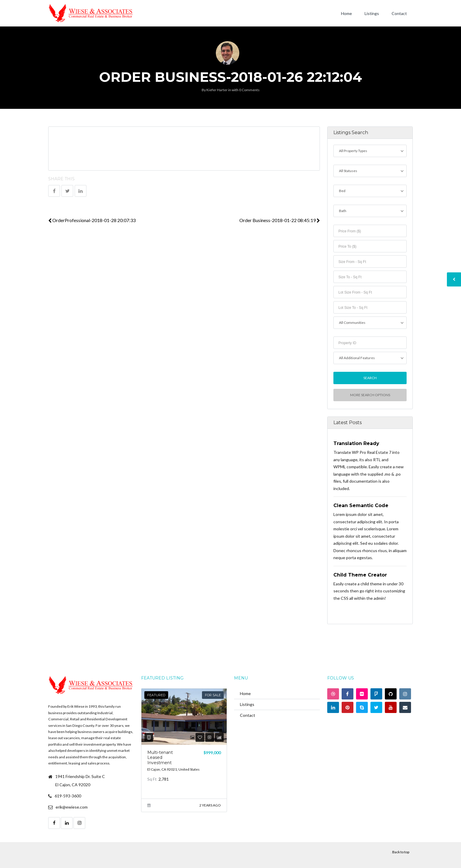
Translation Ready (356, 443)
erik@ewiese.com (72, 807)
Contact (399, 13)
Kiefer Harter (217, 90)
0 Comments (249, 90)
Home (346, 13)
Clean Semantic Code (361, 505)
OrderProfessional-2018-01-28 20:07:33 (92, 220)
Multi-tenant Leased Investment (160, 758)
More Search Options (370, 395)
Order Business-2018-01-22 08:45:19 (280, 220)
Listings (372, 13)
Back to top (401, 852)
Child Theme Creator (360, 575)
